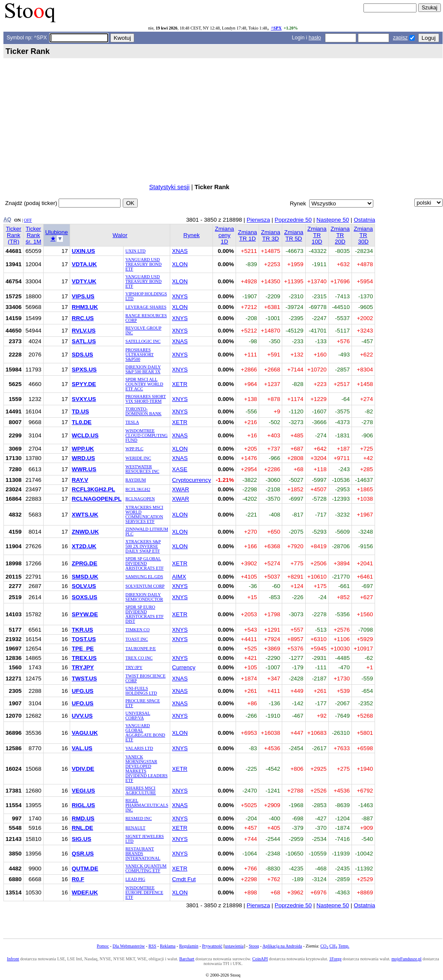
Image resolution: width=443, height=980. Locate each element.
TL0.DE (82, 422)
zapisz (400, 38)
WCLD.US (85, 435)
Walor (120, 235)
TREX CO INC (139, 658)
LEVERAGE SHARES (146, 307)
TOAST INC (137, 639)
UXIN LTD (135, 251)
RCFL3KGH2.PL (94, 489)
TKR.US (83, 630)
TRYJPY (83, 667)
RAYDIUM (136, 480)
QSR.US (83, 854)
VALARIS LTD (139, 748)
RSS (152, 946)
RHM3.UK (85, 307)
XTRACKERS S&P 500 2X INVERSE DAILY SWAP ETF (143, 546)
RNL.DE (83, 828)
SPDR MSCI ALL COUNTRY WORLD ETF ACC (144, 384)
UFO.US (83, 703)
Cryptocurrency (191, 480)
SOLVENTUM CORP (145, 586)
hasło (315, 38)
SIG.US (82, 839)
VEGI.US (84, 791)
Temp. (344, 946)
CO (324, 946)
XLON (180, 264)
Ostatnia (364, 220)
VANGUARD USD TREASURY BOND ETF (143, 264)
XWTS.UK (85, 515)
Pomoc (103, 946)
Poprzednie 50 (293, 220)
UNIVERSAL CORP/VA (138, 716)
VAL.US (82, 748)
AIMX (179, 577)
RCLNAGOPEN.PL (97, 499)
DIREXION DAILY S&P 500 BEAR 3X (143, 369)
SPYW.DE (85, 614)
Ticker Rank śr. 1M (34, 235)
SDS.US (83, 355)
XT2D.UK (84, 546)
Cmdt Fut (184, 879)
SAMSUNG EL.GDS (144, 577)
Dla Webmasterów (128, 946)
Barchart (187, 959)
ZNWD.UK (85, 532)
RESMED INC (139, 818)
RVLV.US (84, 331)
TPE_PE (83, 649)
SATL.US (84, 341)
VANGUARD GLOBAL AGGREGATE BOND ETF (145, 733)
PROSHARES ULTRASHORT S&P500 (139, 355)
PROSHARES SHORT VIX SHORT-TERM (146, 399)
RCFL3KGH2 (138, 489)
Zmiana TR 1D (247, 235)
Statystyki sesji (169, 187)
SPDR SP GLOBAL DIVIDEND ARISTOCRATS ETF (144, 563)
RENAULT (135, 828)
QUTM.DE (85, 869)
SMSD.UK (85, 577)
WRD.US (84, 458)
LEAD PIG (135, 879)
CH (333, 946)
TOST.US (84, 639)
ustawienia (234, 946)
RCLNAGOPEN (140, 499)
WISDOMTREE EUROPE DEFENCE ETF (144, 892)
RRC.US (83, 318)
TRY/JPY (134, 667)
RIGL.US (84, 805)
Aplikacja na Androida (282, 946)
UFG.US (83, 691)
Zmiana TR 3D (270, 235)
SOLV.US (84, 586)
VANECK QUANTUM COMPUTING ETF (146, 868)
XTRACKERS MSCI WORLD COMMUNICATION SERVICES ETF (144, 514)
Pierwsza (258, 220)
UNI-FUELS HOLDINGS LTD (141, 691)
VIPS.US (83, 296)
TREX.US (84, 658)
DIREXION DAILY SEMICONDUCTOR (144, 597)
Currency (184, 667)
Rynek (192, 235)
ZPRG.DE (85, 563)
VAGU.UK (85, 733)
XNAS (180, 251)
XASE (180, 469)
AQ (7, 220)
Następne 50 (333, 220)
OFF (28, 220)
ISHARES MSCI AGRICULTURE (140, 790)
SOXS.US (85, 597)
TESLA (132, 422)
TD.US (80, 411)
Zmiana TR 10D (317, 235)
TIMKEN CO (137, 630)
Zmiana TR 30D (363, 235)
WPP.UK (83, 449)
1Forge (335, 959)
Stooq (254, 946)
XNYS (180, 296)
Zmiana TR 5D (294, 235)
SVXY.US (84, 399)
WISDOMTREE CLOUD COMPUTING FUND (146, 435)
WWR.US (84, 469)
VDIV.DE (83, 769)
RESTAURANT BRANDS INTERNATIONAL (143, 854)
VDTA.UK (84, 264)
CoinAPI (260, 959)
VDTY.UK (84, 281)
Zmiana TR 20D (340, 235)
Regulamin (189, 946)
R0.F (78, 879)
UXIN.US (84, 251)
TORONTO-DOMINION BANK (143, 411)
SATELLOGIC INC (143, 341)
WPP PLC (134, 449)
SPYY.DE (84, 384)
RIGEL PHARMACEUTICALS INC (147, 805)
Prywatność (212, 946)
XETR (180, 384)
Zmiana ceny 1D (224, 235)
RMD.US (83, 818)
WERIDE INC (138, 458)
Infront (13, 959)
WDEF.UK (85, 892)
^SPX (276, 28)
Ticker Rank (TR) (14, 235)
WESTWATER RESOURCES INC (142, 469)
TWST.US (84, 679)
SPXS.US (84, 370)
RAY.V (80, 480)
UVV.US (82, 716)
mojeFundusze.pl (407, 959)
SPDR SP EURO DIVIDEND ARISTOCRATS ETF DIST (144, 614)
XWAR (180, 489)
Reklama (168, 946)
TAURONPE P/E (140, 649)
